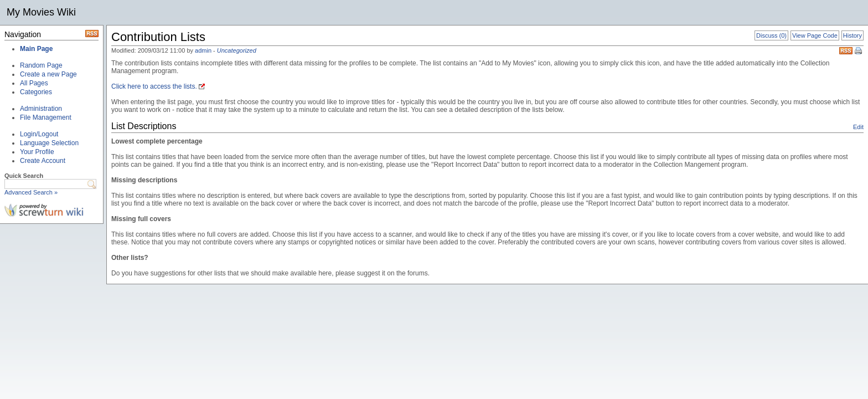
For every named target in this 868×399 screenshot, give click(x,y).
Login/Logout (39, 134)
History (852, 35)
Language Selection (49, 143)
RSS (846, 51)
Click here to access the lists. (154, 86)
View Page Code (815, 35)
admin (203, 50)
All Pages (34, 83)
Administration (41, 109)
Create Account (43, 161)
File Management (46, 117)
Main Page (36, 49)
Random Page (41, 65)
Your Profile (37, 152)
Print (859, 52)
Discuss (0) (771, 35)
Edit (858, 127)
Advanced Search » (31, 192)
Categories (36, 92)
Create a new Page (48, 74)
